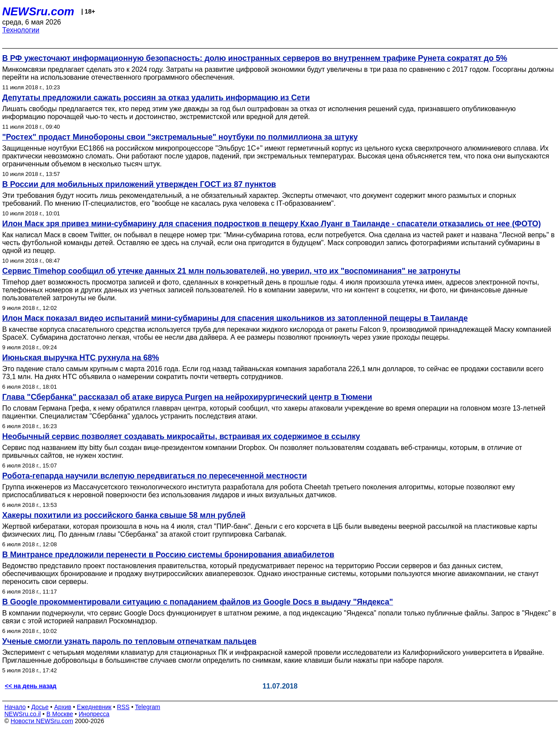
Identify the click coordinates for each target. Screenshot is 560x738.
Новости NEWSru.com (42, 721)
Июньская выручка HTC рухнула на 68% (80, 358)
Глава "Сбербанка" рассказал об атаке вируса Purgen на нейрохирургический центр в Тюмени (187, 397)
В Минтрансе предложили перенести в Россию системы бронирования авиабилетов (168, 555)
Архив (63, 707)
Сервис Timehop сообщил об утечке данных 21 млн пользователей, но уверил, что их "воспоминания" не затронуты (231, 271)
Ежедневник (94, 707)
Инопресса (94, 714)
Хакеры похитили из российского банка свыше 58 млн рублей (124, 515)
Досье (40, 707)
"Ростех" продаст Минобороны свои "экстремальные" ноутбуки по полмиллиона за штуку (180, 137)
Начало (15, 707)
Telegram (148, 707)
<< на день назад (31, 686)
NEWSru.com (38, 11)
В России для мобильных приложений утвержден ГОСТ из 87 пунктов (139, 184)
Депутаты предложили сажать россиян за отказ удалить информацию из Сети (156, 98)
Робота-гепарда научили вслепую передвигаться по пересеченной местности (155, 476)
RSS (123, 707)
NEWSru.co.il (23, 714)
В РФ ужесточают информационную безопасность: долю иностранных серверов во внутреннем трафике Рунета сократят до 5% (255, 58)
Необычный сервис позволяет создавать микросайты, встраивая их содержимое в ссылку (181, 436)
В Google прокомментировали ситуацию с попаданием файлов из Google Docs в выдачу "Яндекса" (198, 602)
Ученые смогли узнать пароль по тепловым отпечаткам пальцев (129, 641)
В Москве (60, 714)
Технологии (21, 30)
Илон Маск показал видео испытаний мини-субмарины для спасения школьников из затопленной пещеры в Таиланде (235, 318)
